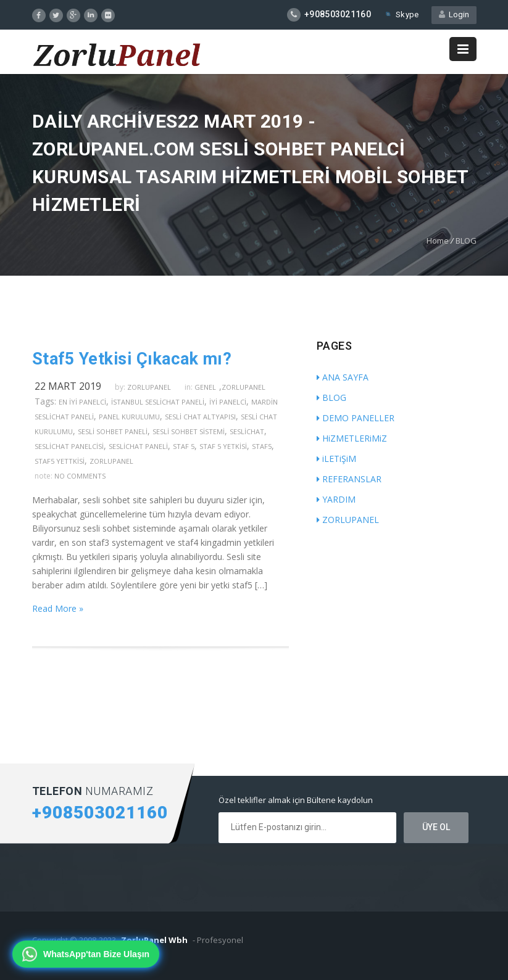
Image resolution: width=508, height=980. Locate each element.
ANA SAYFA (343, 377)
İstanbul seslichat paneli (158, 402)
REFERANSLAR (349, 479)
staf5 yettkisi (60, 461)
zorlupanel (149, 387)
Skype (401, 14)
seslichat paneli (138, 446)
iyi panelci (228, 402)
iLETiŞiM (336, 459)
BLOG (466, 241)
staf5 (262, 446)
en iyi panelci (82, 402)
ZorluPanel (244, 387)
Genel (205, 387)
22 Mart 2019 (68, 386)
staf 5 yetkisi (223, 446)
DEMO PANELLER (356, 418)
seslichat (247, 431)
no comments (80, 476)
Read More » (58, 608)
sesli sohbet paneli (113, 431)
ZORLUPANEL (348, 520)
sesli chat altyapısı (200, 417)
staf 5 (184, 446)
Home (438, 241)
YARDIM (336, 499)
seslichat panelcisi (69, 446)
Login (454, 14)
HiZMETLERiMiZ (352, 438)
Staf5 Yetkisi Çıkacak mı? (132, 359)
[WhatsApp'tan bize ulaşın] (86, 954)
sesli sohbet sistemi (189, 431)
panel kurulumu (129, 417)
